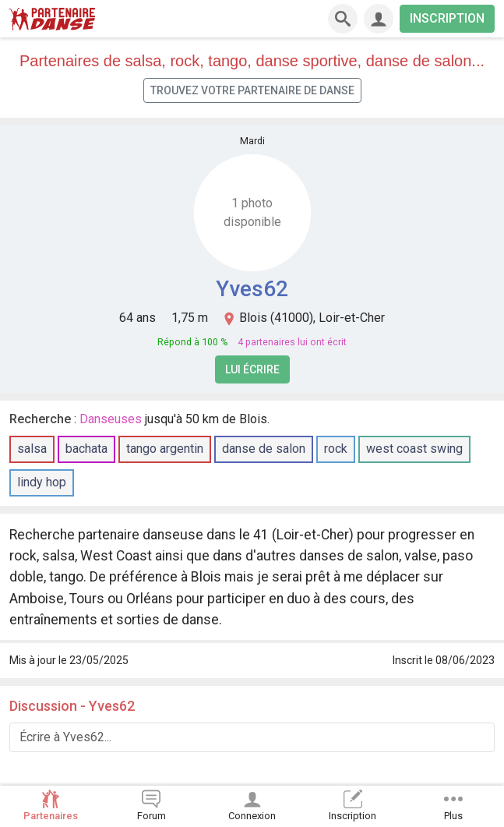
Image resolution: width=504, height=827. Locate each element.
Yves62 (252, 289)
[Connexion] (379, 19)
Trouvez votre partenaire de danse (252, 90)
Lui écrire (252, 369)
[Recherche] (343, 19)
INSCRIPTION (447, 18)
